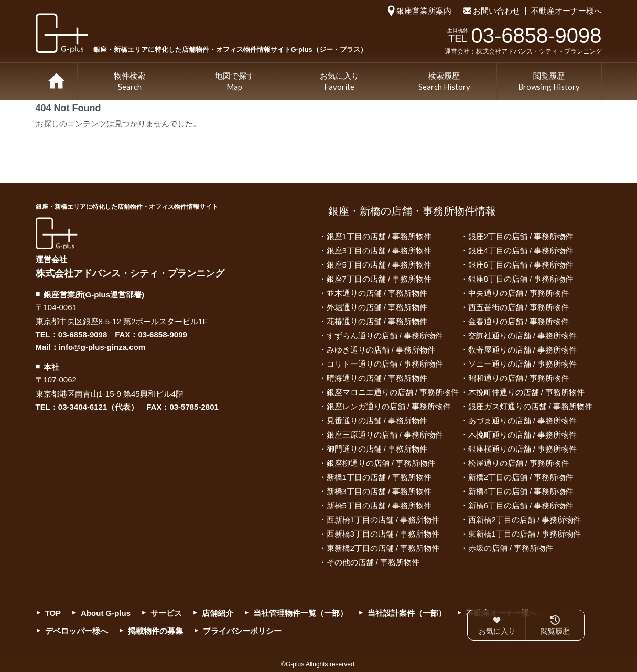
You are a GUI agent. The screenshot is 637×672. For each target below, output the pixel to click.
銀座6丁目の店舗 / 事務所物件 (521, 265)
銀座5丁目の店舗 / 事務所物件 (379, 265)
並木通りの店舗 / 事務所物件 (377, 293)
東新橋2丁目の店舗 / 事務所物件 (383, 548)
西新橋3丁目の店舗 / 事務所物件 (383, 534)
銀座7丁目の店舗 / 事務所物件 (379, 279)
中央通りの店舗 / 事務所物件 (519, 293)
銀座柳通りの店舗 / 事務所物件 (381, 463)
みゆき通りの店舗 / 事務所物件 (381, 350)
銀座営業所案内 (424, 11)
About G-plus (106, 613)
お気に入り (339, 82)
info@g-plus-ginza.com (102, 347)
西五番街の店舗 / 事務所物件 (519, 307)
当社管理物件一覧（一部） (300, 613)
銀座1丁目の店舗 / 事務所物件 (379, 236)
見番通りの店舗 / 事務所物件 (377, 420)
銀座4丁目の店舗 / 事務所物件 (521, 250)
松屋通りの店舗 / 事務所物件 (519, 463)
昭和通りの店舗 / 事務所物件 (519, 378)
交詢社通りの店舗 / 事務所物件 (523, 335)
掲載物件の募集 (155, 631)
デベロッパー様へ (77, 631)
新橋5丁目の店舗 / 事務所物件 (379, 505)
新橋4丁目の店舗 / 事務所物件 (521, 491)
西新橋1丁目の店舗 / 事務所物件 (383, 520)
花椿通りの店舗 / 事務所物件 (377, 321)
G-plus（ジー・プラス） (57, 233)
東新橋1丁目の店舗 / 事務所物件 (525, 534)
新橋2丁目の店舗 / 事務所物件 (521, 477)
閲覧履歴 (549, 82)
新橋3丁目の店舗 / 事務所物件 (379, 491)
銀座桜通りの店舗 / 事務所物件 (523, 449)
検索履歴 (444, 82)
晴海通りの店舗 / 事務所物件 (377, 378)
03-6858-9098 (83, 334)
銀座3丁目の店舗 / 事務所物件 (379, 250)
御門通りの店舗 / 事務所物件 (377, 449)
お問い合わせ (496, 11)
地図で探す (235, 82)
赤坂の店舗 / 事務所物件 (511, 548)
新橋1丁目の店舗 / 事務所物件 (379, 477)
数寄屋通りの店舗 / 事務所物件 (523, 350)
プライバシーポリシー (242, 631)
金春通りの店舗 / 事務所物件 (519, 321)
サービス (166, 613)
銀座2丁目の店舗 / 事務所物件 (521, 236)
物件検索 (129, 82)
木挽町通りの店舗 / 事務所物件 (523, 435)
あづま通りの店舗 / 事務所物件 (523, 420)
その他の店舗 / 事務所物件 (373, 562)
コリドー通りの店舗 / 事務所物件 (385, 364)
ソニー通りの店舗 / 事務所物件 (523, 364)
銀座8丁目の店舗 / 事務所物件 (521, 279)
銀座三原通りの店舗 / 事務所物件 (385, 435)
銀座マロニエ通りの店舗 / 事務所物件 (393, 392)
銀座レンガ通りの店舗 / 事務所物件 (389, 406)
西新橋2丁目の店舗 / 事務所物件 (525, 520)
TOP (57, 81)
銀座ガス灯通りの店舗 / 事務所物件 (531, 406)
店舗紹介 (218, 613)
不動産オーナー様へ (566, 11)
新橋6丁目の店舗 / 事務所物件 (521, 505)
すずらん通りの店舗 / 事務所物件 (385, 335)
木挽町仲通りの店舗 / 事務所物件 (527, 392)
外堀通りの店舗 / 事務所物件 (377, 307)
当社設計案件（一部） (407, 613)
